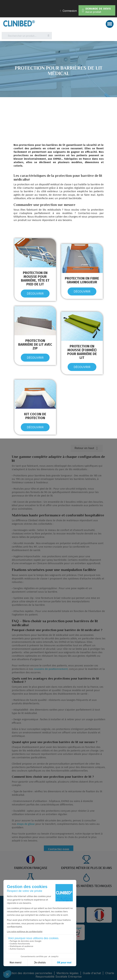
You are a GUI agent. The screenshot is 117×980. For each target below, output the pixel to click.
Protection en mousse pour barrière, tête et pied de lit (35, 278)
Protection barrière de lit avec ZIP (35, 344)
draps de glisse (26, 824)
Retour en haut (87, 448)
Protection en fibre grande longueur (82, 280)
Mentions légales (68, 973)
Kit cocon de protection (35, 416)
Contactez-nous (59, 849)
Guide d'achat (92, 973)
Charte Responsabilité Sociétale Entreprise (75, 975)
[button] (35, 294)
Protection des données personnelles (28, 973)
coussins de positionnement (51, 669)
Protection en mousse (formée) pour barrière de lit (82, 352)
